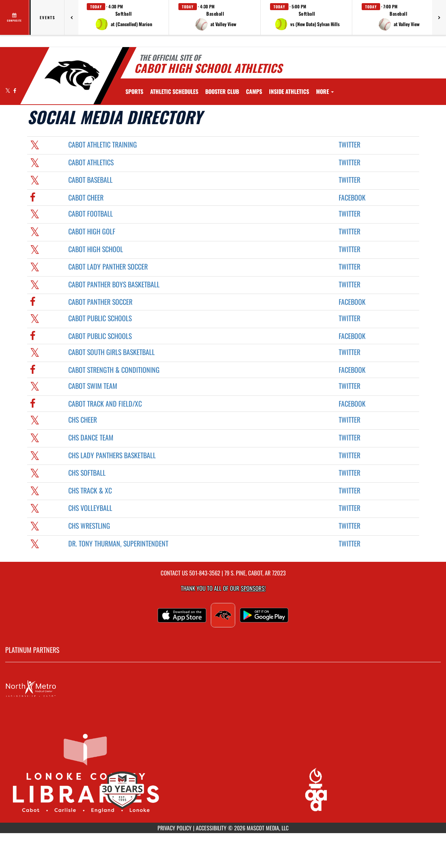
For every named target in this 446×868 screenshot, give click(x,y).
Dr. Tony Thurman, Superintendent (118, 543)
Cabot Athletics (91, 162)
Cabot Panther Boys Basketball (114, 284)
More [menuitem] (325, 91)
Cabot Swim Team (93, 386)
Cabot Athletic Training (103, 144)
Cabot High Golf (92, 231)
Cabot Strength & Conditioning (114, 370)
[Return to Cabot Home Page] (72, 75)
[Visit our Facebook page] (15, 90)
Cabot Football (91, 213)
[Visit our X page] (8, 90)
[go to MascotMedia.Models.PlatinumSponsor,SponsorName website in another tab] (223, 689)
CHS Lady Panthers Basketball (112, 455)
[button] (124, 17)
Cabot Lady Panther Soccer (108, 266)
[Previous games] (71, 17)
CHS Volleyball (90, 508)
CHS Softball (87, 473)
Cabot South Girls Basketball (111, 352)
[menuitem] (174, 91)
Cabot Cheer (86, 197)
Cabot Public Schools (100, 318)
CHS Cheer (83, 420)
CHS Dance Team (91, 437)
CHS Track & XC (90, 490)
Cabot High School (96, 249)
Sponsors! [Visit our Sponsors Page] (253, 588)
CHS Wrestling (89, 526)
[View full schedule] (15, 17)
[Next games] (439, 17)
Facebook (352, 197)
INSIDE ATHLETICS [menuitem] (289, 91)
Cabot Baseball (90, 180)
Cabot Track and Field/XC (105, 403)
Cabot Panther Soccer (100, 302)
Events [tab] (48, 17)
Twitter (349, 144)
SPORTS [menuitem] (134, 91)
